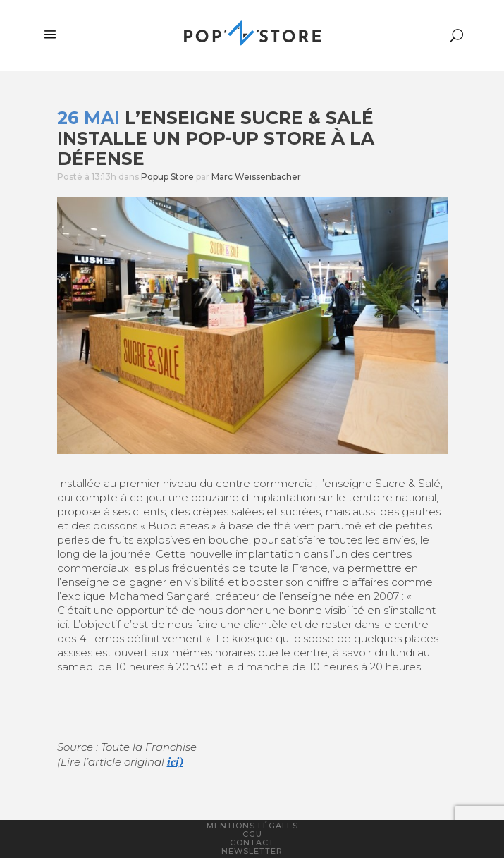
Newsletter (252, 851)
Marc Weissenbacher (256, 177)
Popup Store (167, 177)
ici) (175, 761)
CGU (252, 834)
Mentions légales (252, 826)
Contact (252, 842)
